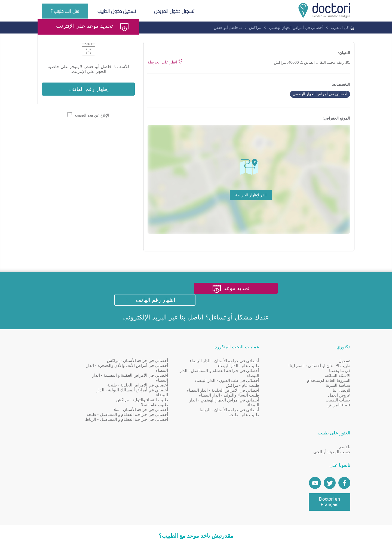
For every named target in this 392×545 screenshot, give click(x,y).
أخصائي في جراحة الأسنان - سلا (165, 421)
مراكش (255, 28)
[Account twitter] (92, 408)
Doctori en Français (92, 427)
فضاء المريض (339, 416)
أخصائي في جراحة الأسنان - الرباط (241, 426)
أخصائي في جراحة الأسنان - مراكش (161, 372)
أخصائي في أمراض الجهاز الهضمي (296, 28)
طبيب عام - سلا (179, 416)
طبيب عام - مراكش (255, 396)
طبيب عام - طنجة (256, 431)
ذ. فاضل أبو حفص (228, 28)
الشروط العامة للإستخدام (329, 392)
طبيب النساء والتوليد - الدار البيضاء (241, 411)
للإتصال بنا (342, 401)
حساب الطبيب (338, 411)
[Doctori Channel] (77, 408)
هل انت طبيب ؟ (65, 11)
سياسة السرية (338, 396)
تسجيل (344, 372)
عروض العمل (339, 406)
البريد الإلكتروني (145, 328)
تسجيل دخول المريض (177, 11)
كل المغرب (340, 28)
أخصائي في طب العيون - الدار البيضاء (239, 392)
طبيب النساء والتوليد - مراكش (166, 411)
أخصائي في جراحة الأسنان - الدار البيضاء (236, 372)
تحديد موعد (239, 310)
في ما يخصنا (340, 382)
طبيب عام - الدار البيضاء (250, 377)
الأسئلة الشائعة (338, 387)
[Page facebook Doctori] (107, 408)
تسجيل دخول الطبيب (118, 11)
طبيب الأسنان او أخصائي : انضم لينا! (319, 377)
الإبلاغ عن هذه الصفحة (88, 136)
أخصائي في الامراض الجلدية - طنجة (161, 396)
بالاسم (107, 372)
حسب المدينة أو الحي (94, 377)
